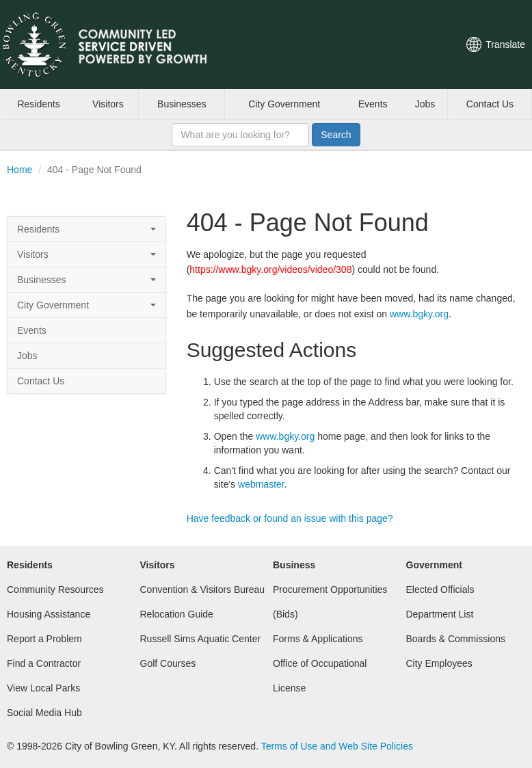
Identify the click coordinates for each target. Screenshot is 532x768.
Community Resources (55, 590)
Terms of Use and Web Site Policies (337, 746)
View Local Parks (43, 688)
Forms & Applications (318, 639)
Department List (440, 614)
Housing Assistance (49, 614)
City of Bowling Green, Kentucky (120, 44)
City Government (284, 104)
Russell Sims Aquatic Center (201, 639)
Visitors (108, 104)
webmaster (261, 484)
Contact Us (490, 104)
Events (373, 104)
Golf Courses (168, 663)
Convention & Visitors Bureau (203, 590)
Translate (505, 44)
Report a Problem (44, 639)
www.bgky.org (419, 314)
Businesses (182, 104)
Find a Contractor (44, 663)
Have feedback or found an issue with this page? (290, 518)
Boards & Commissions (456, 639)
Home (19, 170)
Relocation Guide (177, 614)
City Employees (439, 663)
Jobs (425, 104)
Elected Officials (440, 590)
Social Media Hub (44, 713)
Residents (38, 104)
